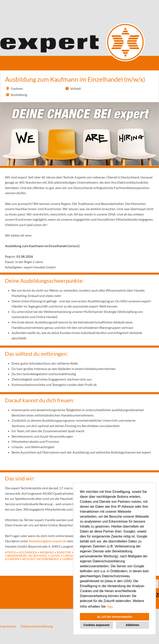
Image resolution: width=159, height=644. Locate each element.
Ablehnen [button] (132, 625)
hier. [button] (110, 606)
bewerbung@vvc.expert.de (48, 541)
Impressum (8, 626)
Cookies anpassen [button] (96, 625)
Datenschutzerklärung (37, 626)
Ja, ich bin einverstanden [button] (114, 617)
